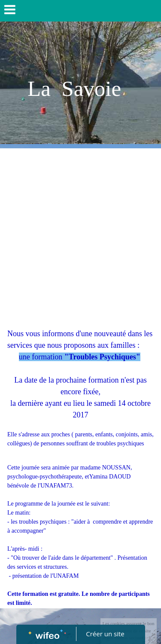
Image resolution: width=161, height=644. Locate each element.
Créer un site (105, 634)
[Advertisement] (80, 233)
